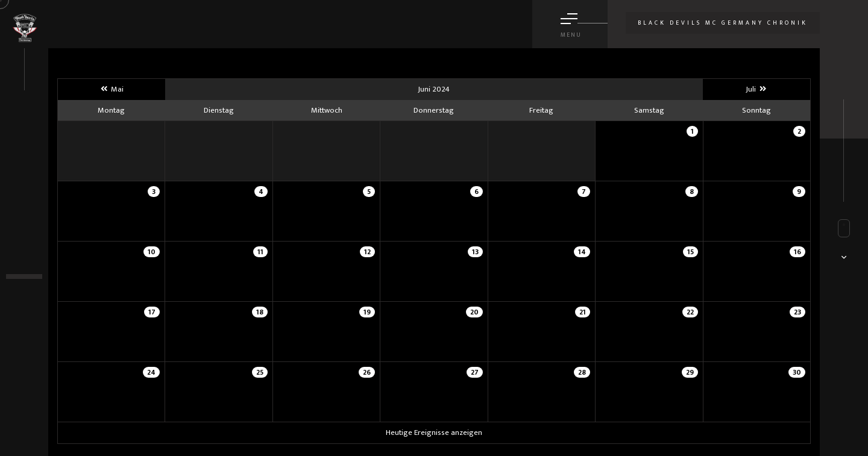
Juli (756, 89)
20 (474, 312)
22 (690, 312)
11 (260, 252)
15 (690, 252)
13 (475, 252)
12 (367, 252)
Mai (112, 89)
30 (797, 372)
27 (475, 372)
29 (690, 372)
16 (797, 252)
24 (151, 372)
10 (152, 252)
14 (582, 252)
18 (260, 312)
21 (583, 312)
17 (152, 312)
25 (260, 372)
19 (367, 312)
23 (797, 312)
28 (582, 372)
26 (367, 372)
